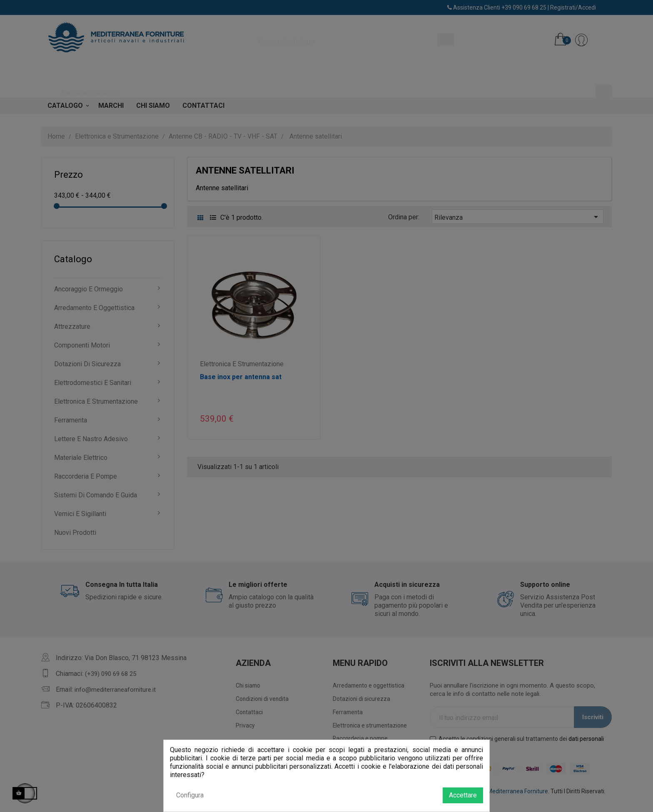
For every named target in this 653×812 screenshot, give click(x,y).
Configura (190, 795)
